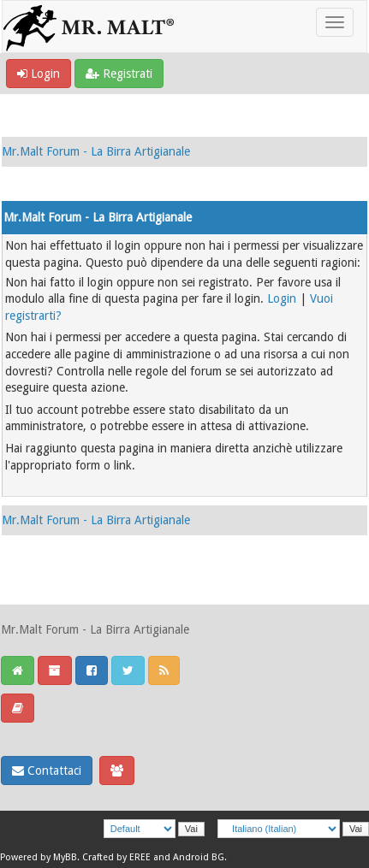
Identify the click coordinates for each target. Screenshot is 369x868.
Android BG (199, 857)
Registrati (119, 74)
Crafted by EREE (116, 857)
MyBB (65, 857)
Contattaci (47, 771)
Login (39, 74)
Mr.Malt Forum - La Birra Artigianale (96, 151)
